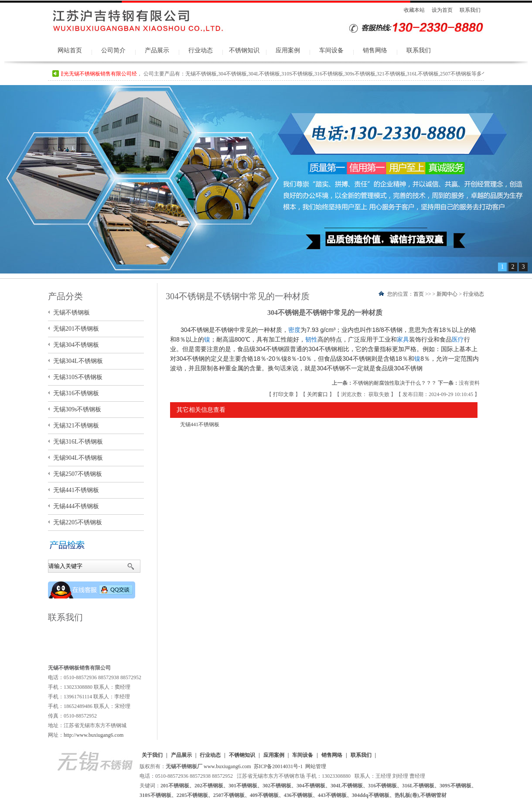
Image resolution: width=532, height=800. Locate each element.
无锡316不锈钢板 (76, 393)
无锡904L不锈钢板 (78, 458)
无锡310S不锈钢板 (78, 377)
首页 (419, 294)
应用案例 (288, 50)
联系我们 (470, 10)
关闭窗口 (318, 394)
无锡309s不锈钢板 (77, 409)
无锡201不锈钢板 (76, 329)
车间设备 (331, 50)
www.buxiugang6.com (227, 766)
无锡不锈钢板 (72, 313)
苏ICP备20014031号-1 (278, 766)
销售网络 (375, 50)
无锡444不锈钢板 (76, 506)
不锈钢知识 (244, 50)
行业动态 (201, 50)
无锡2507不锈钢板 (78, 474)
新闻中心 (447, 294)
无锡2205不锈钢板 (78, 522)
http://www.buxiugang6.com (94, 735)
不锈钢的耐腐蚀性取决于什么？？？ (395, 383)
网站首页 (70, 50)
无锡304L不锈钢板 (78, 361)
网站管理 (316, 766)
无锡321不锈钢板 (76, 426)
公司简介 (113, 50)
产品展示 (157, 50)
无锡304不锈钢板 (76, 345)
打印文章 (284, 394)
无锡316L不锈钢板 (78, 442)
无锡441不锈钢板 (200, 424)
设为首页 (442, 10)
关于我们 (152, 755)
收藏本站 (414, 10)
